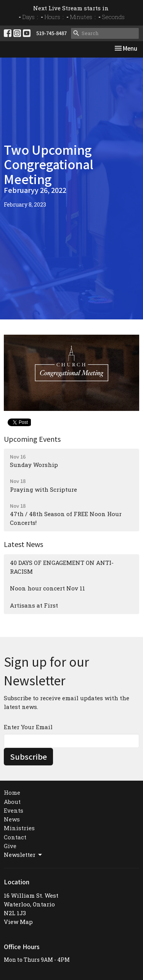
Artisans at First (34, 605)
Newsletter (23, 855)
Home (12, 792)
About (12, 802)
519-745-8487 (51, 33)
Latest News (23, 544)
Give (10, 846)
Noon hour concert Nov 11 (47, 588)
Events (14, 810)
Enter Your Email (28, 727)
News (12, 819)
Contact (15, 837)
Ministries (19, 828)
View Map (18, 922)
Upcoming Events (32, 439)
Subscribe (28, 756)
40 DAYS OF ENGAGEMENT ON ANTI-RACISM (62, 567)
